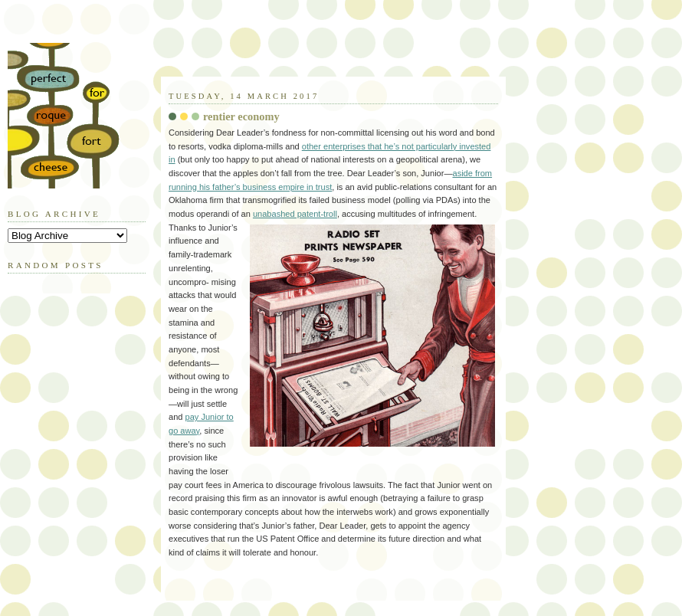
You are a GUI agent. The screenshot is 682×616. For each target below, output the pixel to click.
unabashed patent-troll (295, 214)
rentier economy (241, 116)
